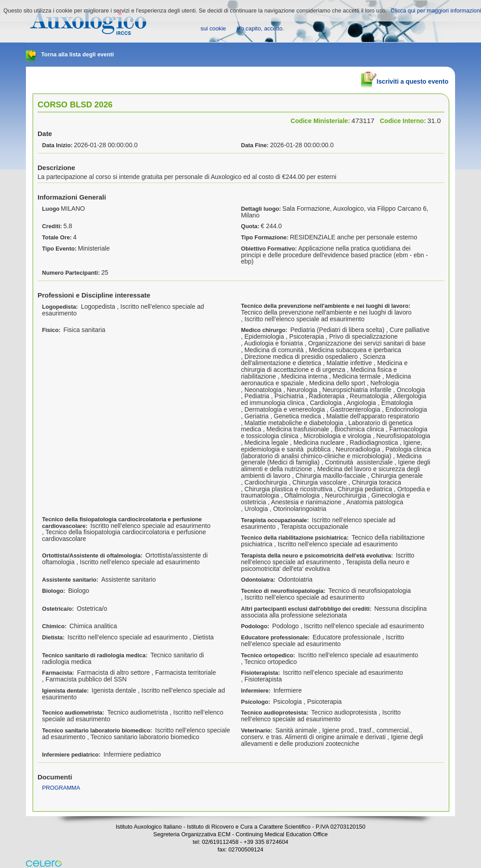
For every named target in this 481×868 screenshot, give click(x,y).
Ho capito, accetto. (260, 28)
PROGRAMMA (61, 788)
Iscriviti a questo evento (405, 78)
